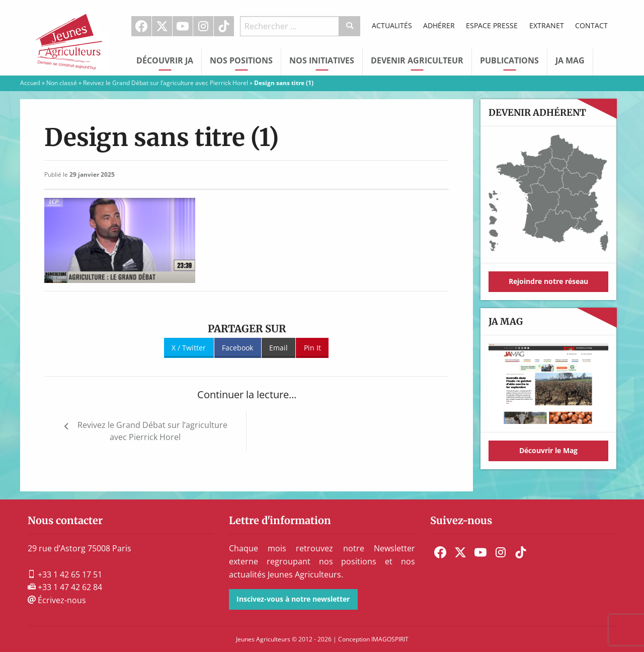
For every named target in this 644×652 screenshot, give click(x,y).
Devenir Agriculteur (417, 60)
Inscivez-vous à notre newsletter (293, 599)
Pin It (312, 348)
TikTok (224, 26)
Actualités (392, 25)
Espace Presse (492, 25)
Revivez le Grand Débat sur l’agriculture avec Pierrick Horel (166, 83)
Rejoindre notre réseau (548, 281)
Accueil (30, 83)
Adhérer (439, 25)
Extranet (547, 25)
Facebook (141, 26)
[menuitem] (142, 26)
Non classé (62, 83)
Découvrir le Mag (548, 450)
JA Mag (570, 60)
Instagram (203, 26)
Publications (509, 60)
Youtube (183, 26)
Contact (591, 25)
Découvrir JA (165, 60)
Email (278, 348)
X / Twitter (189, 348)
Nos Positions (241, 60)
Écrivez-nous (57, 600)
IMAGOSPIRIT (390, 639)
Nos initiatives (322, 60)
